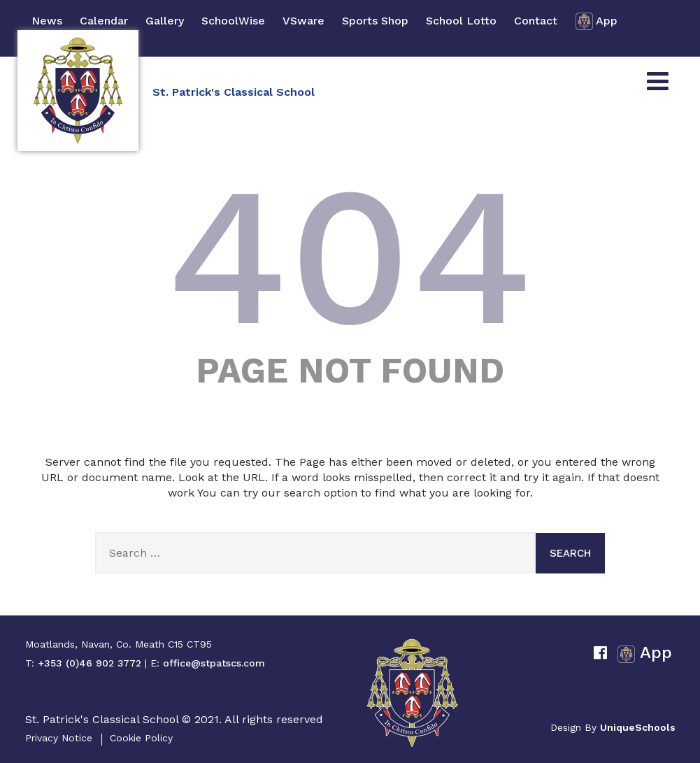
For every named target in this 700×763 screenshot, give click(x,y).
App (596, 21)
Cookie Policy (141, 738)
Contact (536, 21)
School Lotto (461, 21)
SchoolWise (233, 21)
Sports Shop (375, 21)
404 (350, 256)
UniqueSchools (638, 727)
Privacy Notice (59, 738)
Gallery (165, 21)
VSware (303, 21)
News (47, 21)
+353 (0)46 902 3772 (90, 663)
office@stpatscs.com (214, 663)
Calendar (104, 21)
